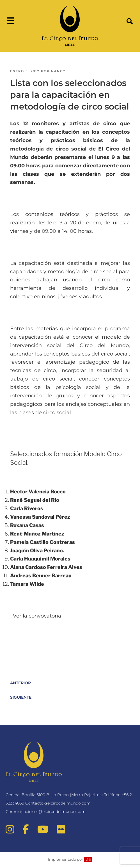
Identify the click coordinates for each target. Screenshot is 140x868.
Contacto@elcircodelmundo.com (58, 803)
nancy (58, 71)
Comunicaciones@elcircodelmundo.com (46, 812)
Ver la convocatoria (36, 616)
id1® (88, 860)
